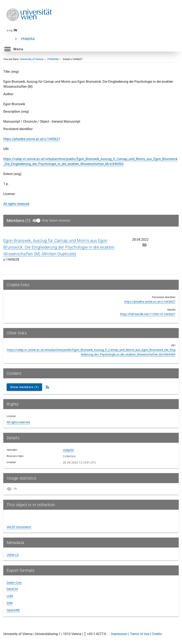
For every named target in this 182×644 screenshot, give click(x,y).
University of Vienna (32, 59)
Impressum (119, 634)
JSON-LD (13, 555)
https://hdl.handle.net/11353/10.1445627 (148, 314)
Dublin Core (14, 583)
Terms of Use (140, 634)
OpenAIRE (13, 610)
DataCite (12, 589)
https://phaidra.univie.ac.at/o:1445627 (32, 139)
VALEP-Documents (19, 527)
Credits (157, 634)
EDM (10, 603)
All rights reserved (16, 204)
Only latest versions (56, 220)
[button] (13, 49)
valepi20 (68, 450)
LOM (10, 596)
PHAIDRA (28, 39)
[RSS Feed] (47, 387)
